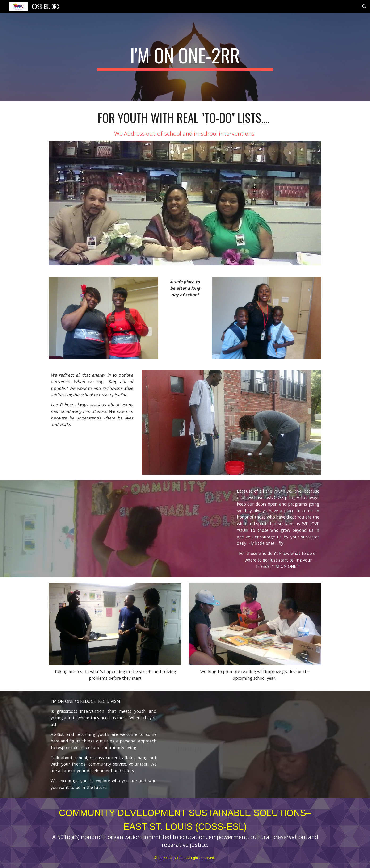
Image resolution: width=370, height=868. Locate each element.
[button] (364, 7)
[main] (185, 57)
